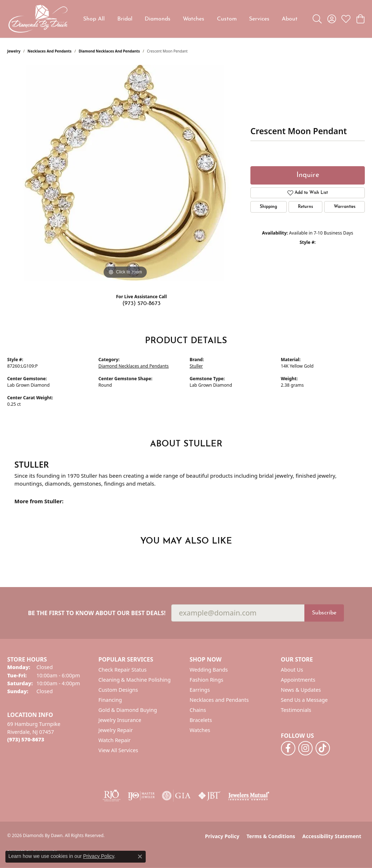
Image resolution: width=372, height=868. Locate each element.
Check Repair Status (123, 670)
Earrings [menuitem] (200, 690)
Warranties (345, 207)
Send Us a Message (304, 700)
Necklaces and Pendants (50, 51)
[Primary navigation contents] (190, 19)
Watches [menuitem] (200, 730)
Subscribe (324, 613)
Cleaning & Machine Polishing (135, 680)
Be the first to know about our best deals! (97, 613)
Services (259, 19)
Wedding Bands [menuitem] (209, 670)
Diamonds (158, 19)
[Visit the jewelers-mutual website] (249, 796)
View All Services (119, 750)
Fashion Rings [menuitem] (207, 680)
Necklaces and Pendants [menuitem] (219, 700)
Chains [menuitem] (198, 710)
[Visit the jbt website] (209, 796)
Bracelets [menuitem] (201, 720)
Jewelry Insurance (120, 720)
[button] (317, 19)
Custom (227, 19)
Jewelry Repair (116, 730)
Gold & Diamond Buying (128, 710)
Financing (110, 700)
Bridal (125, 19)
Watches (194, 19)
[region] (125, 173)
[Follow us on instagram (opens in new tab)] (305, 748)
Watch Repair (115, 740)
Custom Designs (118, 690)
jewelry (14, 51)
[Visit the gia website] (176, 796)
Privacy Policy (222, 836)
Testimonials (296, 710)
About (290, 19)
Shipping (268, 207)
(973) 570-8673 (141, 304)
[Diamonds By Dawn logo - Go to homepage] (38, 19)
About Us (292, 670)
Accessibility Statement (332, 836)
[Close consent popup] (140, 856)
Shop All (94, 19)
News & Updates (301, 690)
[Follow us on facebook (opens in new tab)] (288, 748)
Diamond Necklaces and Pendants (109, 51)
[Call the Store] (26, 739)
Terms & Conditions (271, 836)
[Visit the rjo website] (112, 796)
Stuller (196, 366)
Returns (305, 207)
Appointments (298, 680)
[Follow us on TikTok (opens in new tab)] (323, 748)
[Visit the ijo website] (141, 796)
